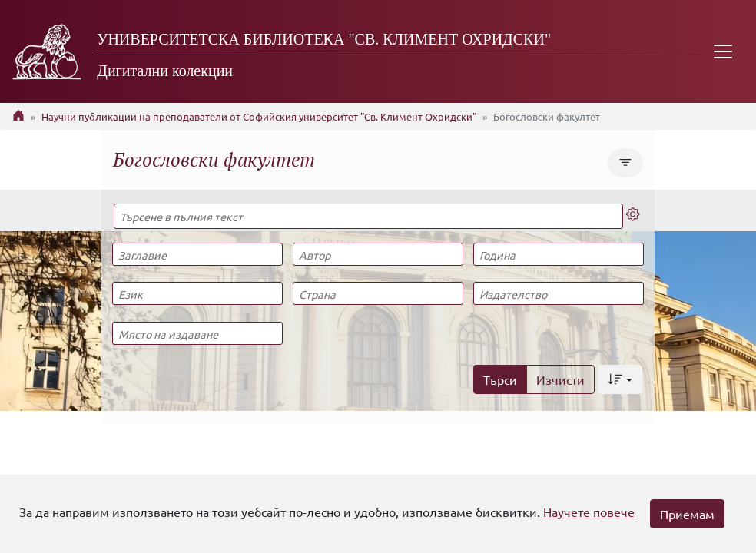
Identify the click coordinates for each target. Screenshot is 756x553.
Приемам (687, 514)
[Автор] (378, 254)
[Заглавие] (197, 254)
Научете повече (589, 512)
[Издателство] (559, 293)
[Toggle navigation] (723, 51)
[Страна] (378, 293)
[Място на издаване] (197, 333)
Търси (500, 379)
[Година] (559, 254)
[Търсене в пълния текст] (368, 216)
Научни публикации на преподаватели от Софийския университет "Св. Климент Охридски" (259, 116)
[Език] (197, 293)
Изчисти (560, 379)
